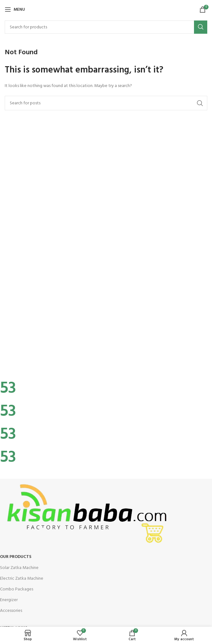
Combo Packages (17, 589)
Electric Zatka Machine (22, 579)
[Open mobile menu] (15, 9)
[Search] (106, 27)
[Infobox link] (106, 366)
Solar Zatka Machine (19, 568)
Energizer (9, 600)
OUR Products (16, 557)
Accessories (11, 611)
